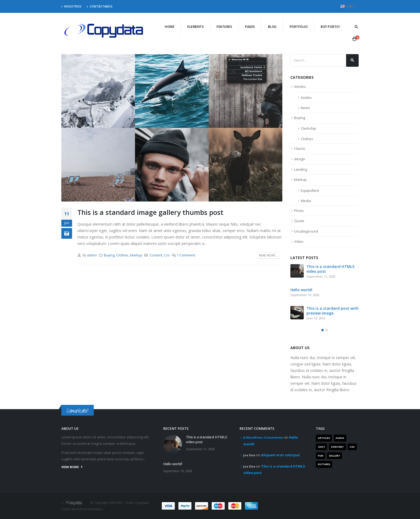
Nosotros (71, 6)
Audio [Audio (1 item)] (340, 438)
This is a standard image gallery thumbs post (150, 212)
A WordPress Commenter (263, 437)
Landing (301, 169)
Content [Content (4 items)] (337, 447)
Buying (109, 255)
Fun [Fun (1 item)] (321, 456)
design (300, 159)
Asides (306, 98)
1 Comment (186, 255)
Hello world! (301, 290)
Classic (300, 148)
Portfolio (299, 27)
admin (92, 255)
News (305, 108)
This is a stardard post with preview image (333, 311)
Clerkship (308, 128)
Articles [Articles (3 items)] (324, 438)
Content (156, 255)
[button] (322, 330)
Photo (299, 211)
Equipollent (310, 191)
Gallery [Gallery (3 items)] (334, 456)
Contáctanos (100, 6)
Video (299, 241)
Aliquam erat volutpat (281, 455)
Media (306, 201)
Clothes (122, 255)
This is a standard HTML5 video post (330, 269)
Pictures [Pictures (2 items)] (324, 464)
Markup (136, 255)
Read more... (268, 255)
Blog (272, 27)
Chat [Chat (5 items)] (322, 447)
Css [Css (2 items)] (352, 447)
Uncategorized (306, 231)
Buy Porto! (330, 27)
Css (167, 255)
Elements (195, 27)
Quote (299, 221)
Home (169, 27)
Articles (300, 87)
